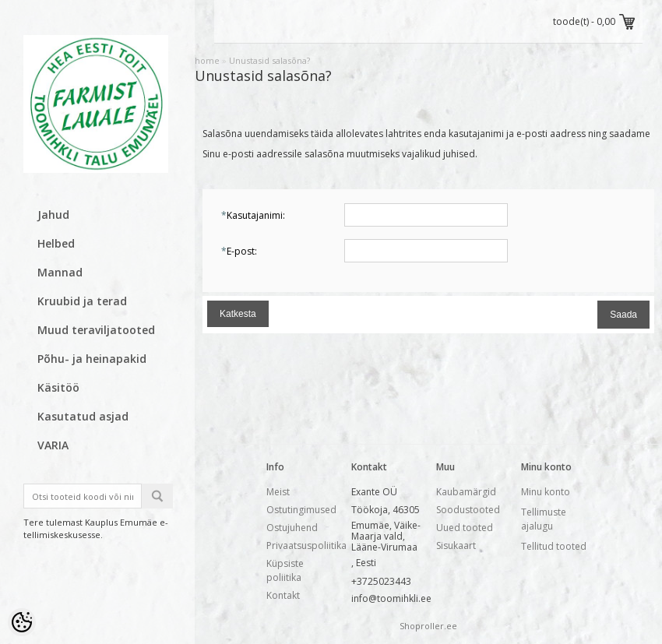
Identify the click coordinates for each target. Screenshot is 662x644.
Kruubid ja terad (82, 301)
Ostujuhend (292, 528)
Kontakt (283, 595)
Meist (278, 492)
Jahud (53, 215)
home (207, 60)
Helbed (56, 243)
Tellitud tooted (554, 546)
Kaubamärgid (466, 492)
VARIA (53, 445)
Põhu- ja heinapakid (92, 359)
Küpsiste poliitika (285, 570)
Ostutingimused (301, 510)
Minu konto (546, 492)
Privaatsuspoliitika (306, 545)
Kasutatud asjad (83, 416)
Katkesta (238, 314)
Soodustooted (468, 510)
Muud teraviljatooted (96, 330)
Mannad (60, 272)
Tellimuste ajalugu (544, 519)
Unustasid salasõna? (269, 60)
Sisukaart (456, 545)
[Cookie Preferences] (22, 622)
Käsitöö (58, 387)
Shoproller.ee (428, 626)
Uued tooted (465, 528)
